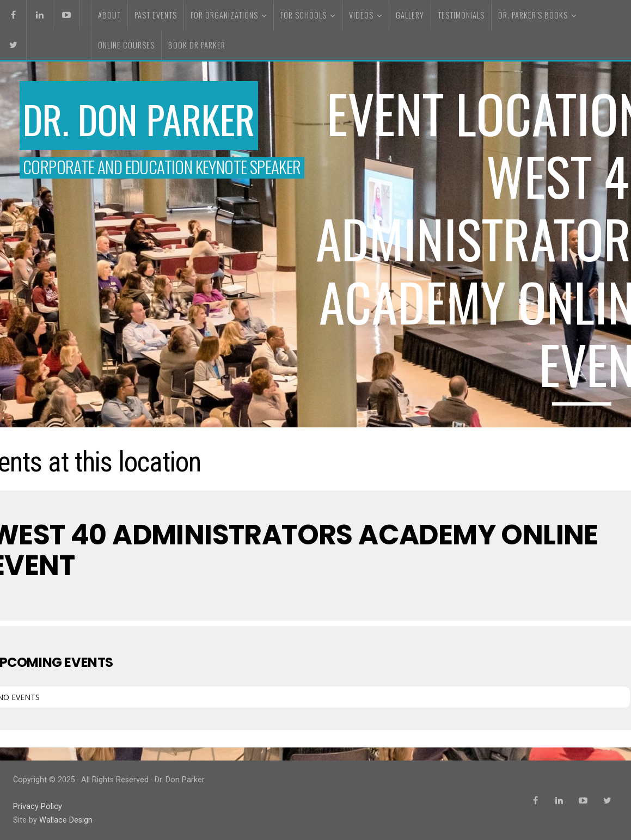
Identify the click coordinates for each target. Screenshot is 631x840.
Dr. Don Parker (139, 119)
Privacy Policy (38, 807)
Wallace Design (66, 820)
